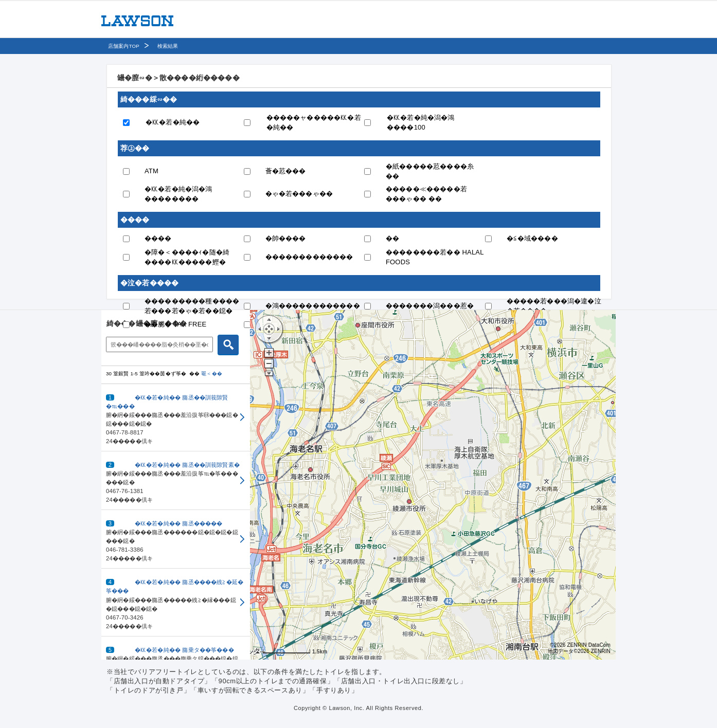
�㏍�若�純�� (173, 122)
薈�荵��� (286, 171)
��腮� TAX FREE (175, 324)
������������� (309, 257)
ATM (151, 171)
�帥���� (286, 238)
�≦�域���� (532, 238)
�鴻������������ (313, 306)
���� (158, 238)
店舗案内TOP (124, 46)
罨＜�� (212, 374)
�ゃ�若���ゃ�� (299, 194)
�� (392, 238)
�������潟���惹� (430, 306)
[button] (176, 418)
